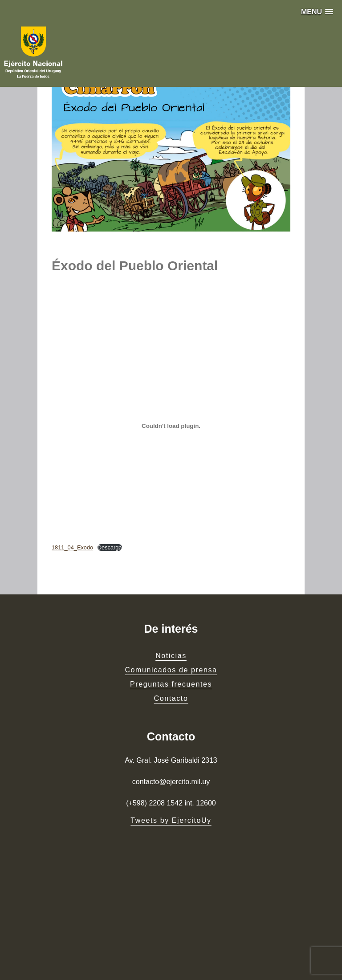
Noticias (171, 656)
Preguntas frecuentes (171, 684)
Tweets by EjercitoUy (171, 820)
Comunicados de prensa (171, 670)
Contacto (171, 698)
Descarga (110, 547)
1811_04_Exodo (72, 547)
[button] (317, 12)
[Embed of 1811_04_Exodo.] (171, 426)
